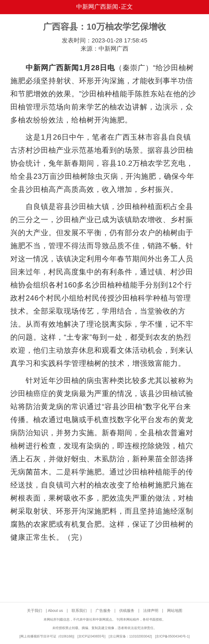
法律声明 (151, 611)
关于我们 (35, 611)
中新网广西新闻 (97, 7)
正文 (127, 7)
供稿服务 (127, 611)
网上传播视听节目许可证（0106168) (47, 636)
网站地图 (175, 611)
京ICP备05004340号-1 (172, 636)
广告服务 (103, 611)
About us (55, 611)
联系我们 (79, 611)
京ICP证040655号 (91, 636)
